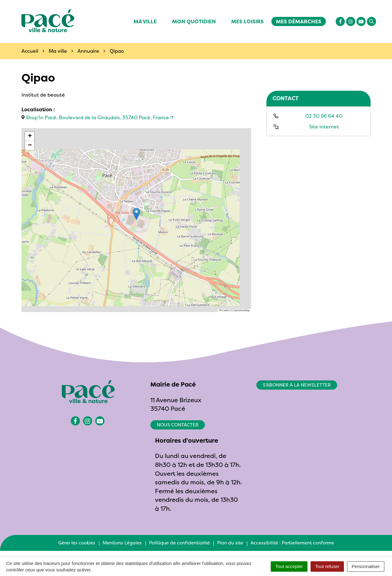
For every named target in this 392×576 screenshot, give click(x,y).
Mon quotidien (194, 21)
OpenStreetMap (241, 310)
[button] (136, 214)
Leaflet (224, 310)
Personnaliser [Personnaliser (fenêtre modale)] (366, 566)
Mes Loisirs (247, 21)
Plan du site (230, 543)
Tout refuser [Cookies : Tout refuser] (327, 566)
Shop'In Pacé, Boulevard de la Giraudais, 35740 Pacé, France (97, 117)
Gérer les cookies (77, 543)
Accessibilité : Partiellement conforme (292, 543)
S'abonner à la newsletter (297, 385)
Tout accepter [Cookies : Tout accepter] (289, 566)
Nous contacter (178, 425)
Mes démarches (299, 21)
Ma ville (145, 21)
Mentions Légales (122, 543)
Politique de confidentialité (179, 543)
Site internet (324, 127)
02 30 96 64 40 (324, 116)
